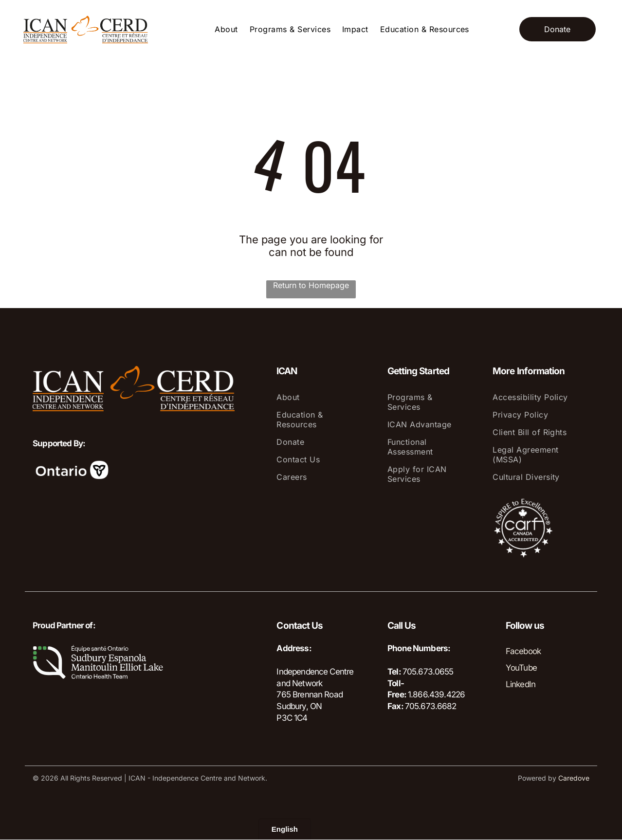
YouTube (521, 668)
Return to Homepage (311, 285)
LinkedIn (521, 684)
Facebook (523, 651)
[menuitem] (226, 29)
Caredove (574, 778)
